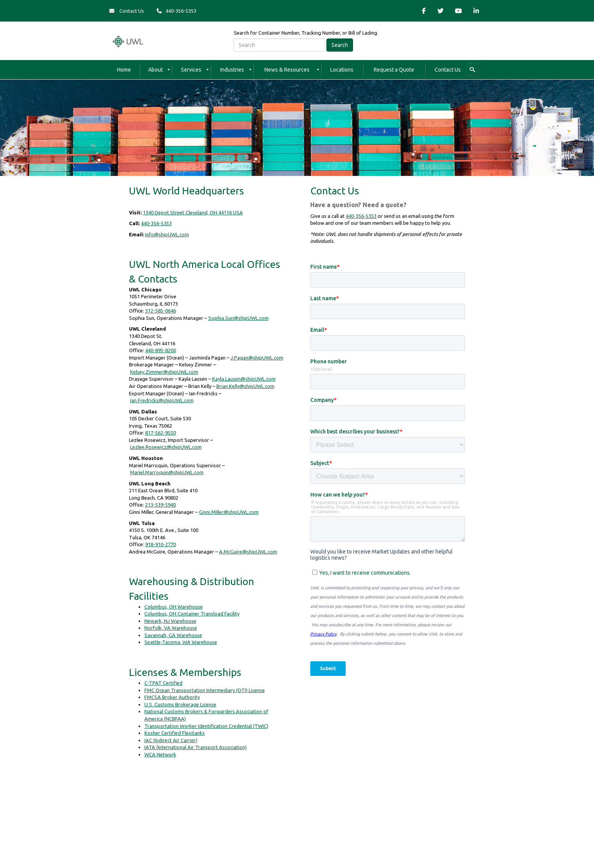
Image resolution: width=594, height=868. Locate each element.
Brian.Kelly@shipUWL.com (245, 386)
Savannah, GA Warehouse (173, 635)
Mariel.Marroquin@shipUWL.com (167, 472)
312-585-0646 (161, 311)
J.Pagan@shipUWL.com (257, 358)
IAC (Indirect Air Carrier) (171, 740)
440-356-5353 (156, 223)
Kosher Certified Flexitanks (175, 733)
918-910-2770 (161, 544)
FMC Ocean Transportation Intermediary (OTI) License (205, 690)
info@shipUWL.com (167, 234)
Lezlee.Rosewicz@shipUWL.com (166, 447)
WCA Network (160, 754)
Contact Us (127, 11)
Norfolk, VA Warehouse (171, 628)
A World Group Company (341, 784)
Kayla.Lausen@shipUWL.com (244, 379)
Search (340, 45)
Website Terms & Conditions (234, 822)
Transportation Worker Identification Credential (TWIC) (206, 726)
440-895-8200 (161, 350)
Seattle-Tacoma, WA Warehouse (181, 642)
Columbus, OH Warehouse (174, 607)
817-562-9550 (161, 433)
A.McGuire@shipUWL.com (248, 552)
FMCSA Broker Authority (172, 697)
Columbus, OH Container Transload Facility (192, 614)
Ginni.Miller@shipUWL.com (229, 512)
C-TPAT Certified (163, 683)
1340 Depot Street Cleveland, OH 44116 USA (193, 212)
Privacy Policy (184, 822)
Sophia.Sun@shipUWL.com (238, 318)
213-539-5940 (161, 505)
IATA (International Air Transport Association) (196, 747)
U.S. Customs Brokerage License (180, 704)
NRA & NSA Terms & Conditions (305, 822)
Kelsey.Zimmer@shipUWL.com (164, 372)
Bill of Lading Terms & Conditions (382, 822)
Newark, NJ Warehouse (170, 621)
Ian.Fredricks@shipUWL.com (162, 400)
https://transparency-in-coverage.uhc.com (393, 807)
